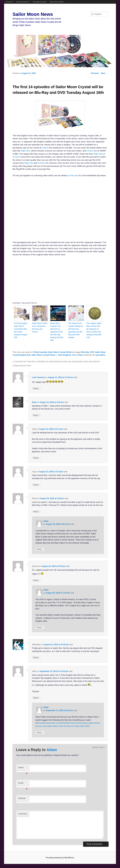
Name (23, 768)
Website (22, 798)
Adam (80, 355)
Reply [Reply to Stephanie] (36, 657)
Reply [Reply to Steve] (36, 512)
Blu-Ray (85, 352)
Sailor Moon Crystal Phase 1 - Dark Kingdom (51, 355)
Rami (34, 402)
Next (104, 73)
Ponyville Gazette (40, 2)
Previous (94, 73)
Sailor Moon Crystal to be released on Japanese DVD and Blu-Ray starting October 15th (57, 332)
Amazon (90, 151)
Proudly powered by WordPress (60, 858)
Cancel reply (98, 748)
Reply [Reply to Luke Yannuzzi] (36, 388)
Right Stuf (25, 151)
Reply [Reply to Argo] (36, 458)
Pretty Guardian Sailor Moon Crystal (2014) (52, 352)
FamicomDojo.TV (23, 2)
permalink (101, 355)
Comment (23, 814)
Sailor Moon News (56, 2)
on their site (73, 175)
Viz (74, 355)
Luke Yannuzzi (38, 377)
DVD (92, 352)
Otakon (45, 148)
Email (23, 784)
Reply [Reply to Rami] (36, 415)
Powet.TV (9, 2)
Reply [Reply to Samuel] (36, 580)
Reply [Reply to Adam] (40, 549)
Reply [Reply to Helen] (36, 698)
